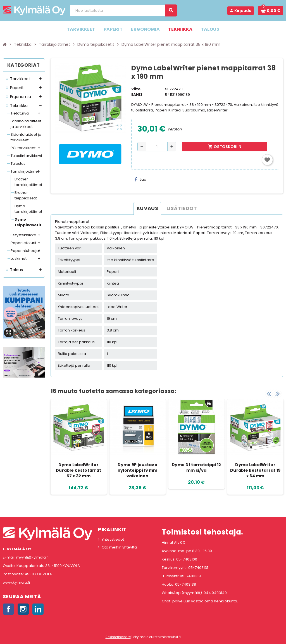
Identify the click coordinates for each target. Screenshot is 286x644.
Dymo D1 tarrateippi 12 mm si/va (196, 468)
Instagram (23, 609)
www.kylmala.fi (16, 582)
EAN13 (137, 95)
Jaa (140, 179)
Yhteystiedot (113, 539)
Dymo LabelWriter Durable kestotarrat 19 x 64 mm (255, 470)
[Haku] (123, 10)
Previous (269, 394)
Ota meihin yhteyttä (119, 547)
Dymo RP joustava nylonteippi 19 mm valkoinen (138, 470)
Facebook (8, 609)
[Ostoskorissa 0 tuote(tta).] (271, 11)
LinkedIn (38, 609)
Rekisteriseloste (118, 637)
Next (278, 394)
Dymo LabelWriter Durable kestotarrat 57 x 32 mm (78, 470)
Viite (136, 89)
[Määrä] (157, 147)
